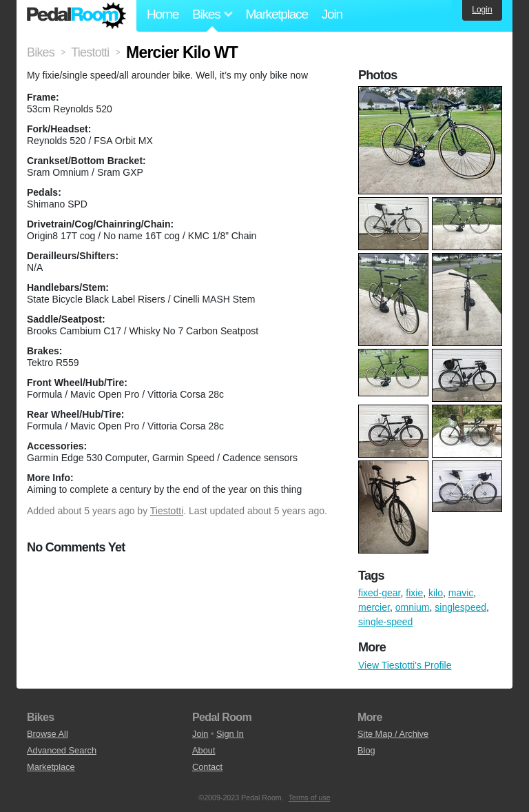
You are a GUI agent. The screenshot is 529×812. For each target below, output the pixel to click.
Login (482, 10)
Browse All (48, 734)
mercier (374, 607)
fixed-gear (379, 593)
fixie (414, 593)
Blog (366, 750)
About (204, 750)
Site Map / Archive (393, 734)
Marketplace (276, 14)
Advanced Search (62, 750)
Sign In (230, 734)
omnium (413, 607)
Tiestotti (167, 511)
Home (163, 14)
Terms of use (310, 798)
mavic (461, 593)
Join (332, 14)
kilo (436, 593)
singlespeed (460, 607)
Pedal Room (76, 16)
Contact (207, 767)
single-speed (385, 622)
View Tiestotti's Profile (405, 665)
